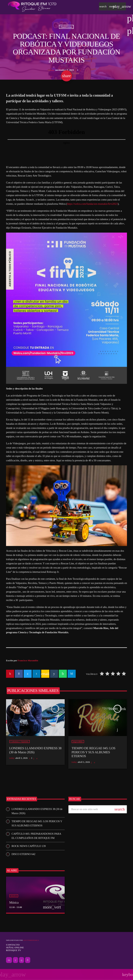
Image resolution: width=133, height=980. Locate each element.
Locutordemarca (31, 940)
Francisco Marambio (28, 661)
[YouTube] (9, 960)
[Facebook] (28, 960)
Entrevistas (66, 27)
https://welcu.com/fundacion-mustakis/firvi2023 (92, 204)
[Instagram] (22, 960)
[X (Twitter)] (15, 960)
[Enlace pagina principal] (32, 6)
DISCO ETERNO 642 (23, 854)
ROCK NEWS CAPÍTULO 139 (29, 846)
